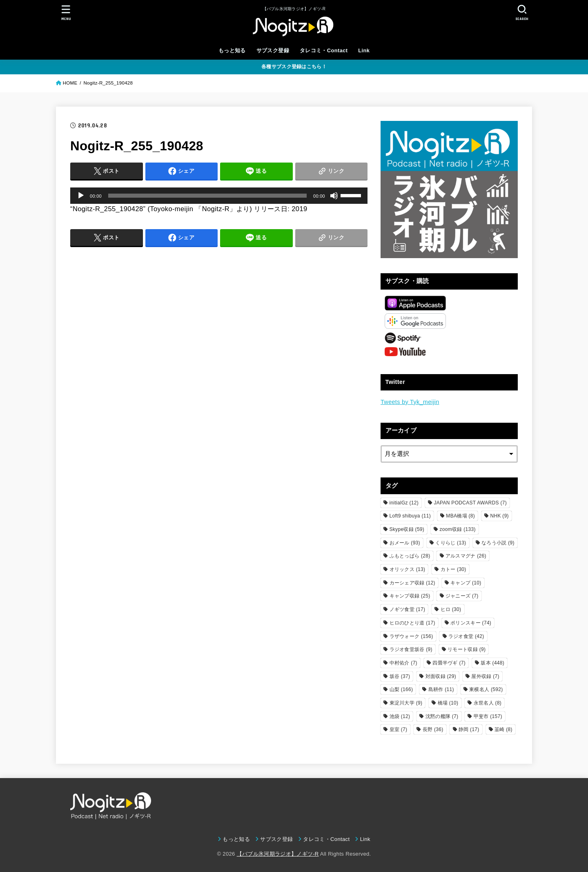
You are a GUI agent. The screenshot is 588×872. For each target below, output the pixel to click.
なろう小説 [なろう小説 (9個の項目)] (498, 543)
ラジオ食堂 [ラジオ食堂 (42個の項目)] (466, 636)
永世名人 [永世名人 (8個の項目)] (488, 703)
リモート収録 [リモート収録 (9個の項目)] (467, 649)
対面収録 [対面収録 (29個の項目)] (441, 676)
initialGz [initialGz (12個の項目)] (404, 503)
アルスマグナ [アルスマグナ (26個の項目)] (466, 556)
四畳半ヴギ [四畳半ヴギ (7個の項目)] (449, 663)
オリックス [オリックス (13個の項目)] (408, 569)
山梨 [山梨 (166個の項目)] (401, 689)
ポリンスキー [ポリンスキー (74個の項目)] (471, 623)
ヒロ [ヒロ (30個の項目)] (451, 609)
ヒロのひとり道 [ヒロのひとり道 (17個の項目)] (412, 623)
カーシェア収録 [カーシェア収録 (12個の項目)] (412, 583)
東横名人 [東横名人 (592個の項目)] (486, 689)
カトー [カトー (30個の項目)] (453, 569)
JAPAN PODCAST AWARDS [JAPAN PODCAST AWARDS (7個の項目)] (470, 503)
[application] (219, 196)
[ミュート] (334, 196)
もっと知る (232, 50)
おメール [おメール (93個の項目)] (405, 543)
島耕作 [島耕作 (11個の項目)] (441, 689)
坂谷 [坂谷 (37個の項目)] (400, 676)
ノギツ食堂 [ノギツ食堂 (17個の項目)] (408, 609)
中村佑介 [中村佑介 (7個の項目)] (403, 663)
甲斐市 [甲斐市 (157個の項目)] (488, 716)
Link (364, 50)
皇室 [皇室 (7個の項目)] (399, 729)
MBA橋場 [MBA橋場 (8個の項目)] (460, 516)
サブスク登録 (273, 50)
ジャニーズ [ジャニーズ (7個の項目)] (462, 596)
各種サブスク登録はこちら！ (294, 67)
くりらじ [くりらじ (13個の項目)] (451, 543)
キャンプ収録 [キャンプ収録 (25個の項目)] (410, 596)
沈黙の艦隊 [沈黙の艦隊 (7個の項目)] (442, 716)
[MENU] (66, 12)
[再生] (81, 196)
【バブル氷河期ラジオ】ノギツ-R (278, 854)
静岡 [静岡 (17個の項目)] (469, 729)
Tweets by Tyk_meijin (410, 402)
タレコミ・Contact (324, 50)
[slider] (207, 196)
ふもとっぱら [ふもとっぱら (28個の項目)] (410, 556)
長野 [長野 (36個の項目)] (433, 729)
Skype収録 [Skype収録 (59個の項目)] (407, 529)
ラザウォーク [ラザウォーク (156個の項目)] (411, 636)
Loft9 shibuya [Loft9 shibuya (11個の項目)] (410, 516)
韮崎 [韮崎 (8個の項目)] (503, 729)
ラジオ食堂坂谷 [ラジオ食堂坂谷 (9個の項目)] (411, 649)
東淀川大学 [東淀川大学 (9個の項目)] (406, 703)
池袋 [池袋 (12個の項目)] (400, 716)
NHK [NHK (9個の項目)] (499, 516)
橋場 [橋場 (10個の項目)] (448, 703)
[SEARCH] (522, 12)
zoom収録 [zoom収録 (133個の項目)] (458, 529)
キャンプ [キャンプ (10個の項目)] (466, 583)
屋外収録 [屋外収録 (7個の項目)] (485, 676)
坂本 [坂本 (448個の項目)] (492, 663)
